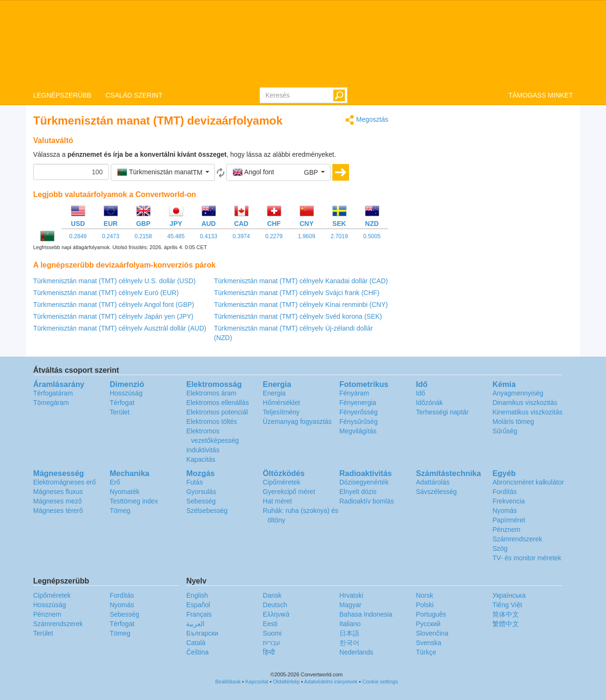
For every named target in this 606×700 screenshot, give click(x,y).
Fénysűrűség (359, 422)
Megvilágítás (358, 431)
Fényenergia (358, 403)
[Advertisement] (488, 181)
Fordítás (504, 492)
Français (199, 614)
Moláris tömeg (513, 422)
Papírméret (509, 520)
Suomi (272, 633)
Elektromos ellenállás (217, 403)
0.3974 (241, 236)
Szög (500, 548)
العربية (195, 624)
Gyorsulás (201, 492)
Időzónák (429, 403)
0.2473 (111, 236)
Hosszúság (126, 393)
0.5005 (372, 236)
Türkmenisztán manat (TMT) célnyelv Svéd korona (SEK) (298, 316)
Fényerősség (359, 412)
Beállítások (228, 682)
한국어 (349, 643)
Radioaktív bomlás (367, 501)
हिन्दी (269, 652)
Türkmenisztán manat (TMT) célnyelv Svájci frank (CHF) (297, 293)
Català (196, 643)
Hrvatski (352, 595)
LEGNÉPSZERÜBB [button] (62, 95)
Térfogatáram (53, 393)
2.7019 (339, 236)
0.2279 (274, 236)
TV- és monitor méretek (527, 558)
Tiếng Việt (507, 605)
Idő (420, 393)
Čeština (197, 652)
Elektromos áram (211, 393)
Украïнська (509, 595)
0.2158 (143, 236)
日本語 (349, 633)
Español (198, 605)
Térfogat (122, 403)
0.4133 (209, 236)
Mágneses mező (58, 501)
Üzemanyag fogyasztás (297, 422)
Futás (194, 482)
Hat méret (277, 501)
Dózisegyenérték (364, 482)
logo (303, 43)
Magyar (351, 605)
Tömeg (120, 511)
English (197, 595)
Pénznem (506, 529)
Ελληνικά (276, 614)
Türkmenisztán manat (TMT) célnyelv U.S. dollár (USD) (114, 281)
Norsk (424, 595)
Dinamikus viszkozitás (525, 403)
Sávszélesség (436, 492)
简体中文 (506, 614)
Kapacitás (201, 459)
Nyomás (504, 511)
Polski (424, 605)
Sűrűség (505, 431)
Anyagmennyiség (518, 393)
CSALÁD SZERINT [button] (134, 95)
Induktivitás (203, 450)
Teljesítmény (281, 412)
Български (202, 633)
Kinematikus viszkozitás (527, 412)
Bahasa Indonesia (366, 614)
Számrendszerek (517, 539)
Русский (428, 624)
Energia (274, 393)
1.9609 (307, 236)
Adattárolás (432, 482)
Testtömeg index (134, 501)
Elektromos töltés (211, 422)
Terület (120, 412)
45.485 (176, 236)
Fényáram (354, 393)
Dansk (272, 595)
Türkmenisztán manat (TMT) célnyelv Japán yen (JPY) (113, 316)
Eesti (270, 624)
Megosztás (367, 120)
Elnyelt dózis (358, 492)
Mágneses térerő (58, 511)
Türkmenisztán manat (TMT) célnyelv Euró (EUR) (106, 293)
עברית (272, 643)
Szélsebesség (207, 511)
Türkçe (426, 652)
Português (431, 614)
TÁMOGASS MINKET (541, 95)
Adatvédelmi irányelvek (331, 682)
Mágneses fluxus (58, 492)
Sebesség (201, 501)
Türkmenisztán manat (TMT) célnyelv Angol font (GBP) (114, 305)
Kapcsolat (257, 682)
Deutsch (275, 605)
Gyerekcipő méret (289, 492)
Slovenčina (432, 633)
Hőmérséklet (281, 403)
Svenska (428, 643)
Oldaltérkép (286, 682)
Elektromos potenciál (217, 412)
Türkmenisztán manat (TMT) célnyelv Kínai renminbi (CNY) (301, 305)
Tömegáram (51, 403)
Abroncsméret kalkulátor (528, 482)
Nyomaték (125, 492)
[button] (163, 172)
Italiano (350, 624)
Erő (115, 482)
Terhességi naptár (442, 412)
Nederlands (356, 652)
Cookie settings (380, 682)
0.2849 (78, 236)
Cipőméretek (281, 482)
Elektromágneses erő (64, 482)
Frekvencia (508, 501)
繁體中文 (506, 624)
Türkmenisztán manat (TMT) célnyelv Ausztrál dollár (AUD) (120, 328)
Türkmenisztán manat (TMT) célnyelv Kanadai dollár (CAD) (301, 281)
